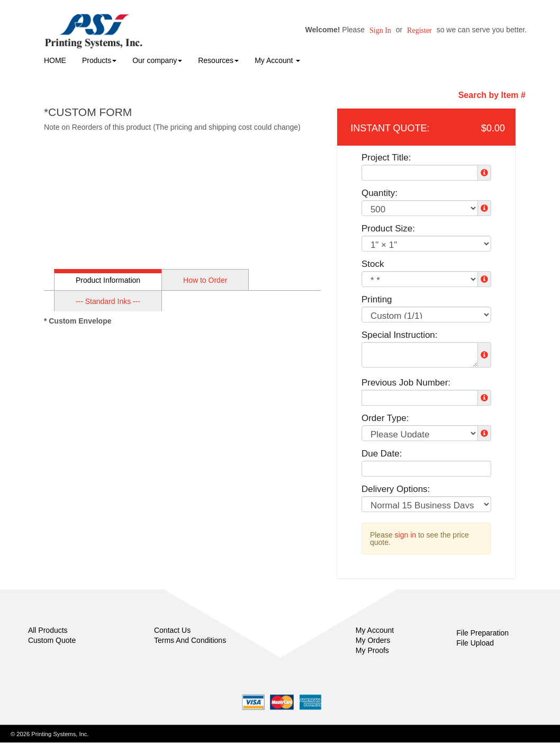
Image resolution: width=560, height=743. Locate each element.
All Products (48, 630)
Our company (157, 60)
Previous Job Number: (406, 383)
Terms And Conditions (190, 640)
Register (419, 30)
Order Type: (385, 418)
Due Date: (382, 454)
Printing (377, 299)
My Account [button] (277, 60)
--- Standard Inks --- (108, 301)
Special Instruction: (400, 335)
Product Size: (388, 229)
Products (99, 60)
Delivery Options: (396, 489)
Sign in (380, 30)
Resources (218, 60)
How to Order (205, 280)
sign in (405, 535)
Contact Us (172, 630)
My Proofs (372, 650)
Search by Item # (492, 95)
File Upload (475, 643)
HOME (55, 60)
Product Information (108, 280)
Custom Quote (52, 640)
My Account (375, 630)
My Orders (373, 640)
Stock (373, 264)
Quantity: (380, 193)
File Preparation (482, 633)
